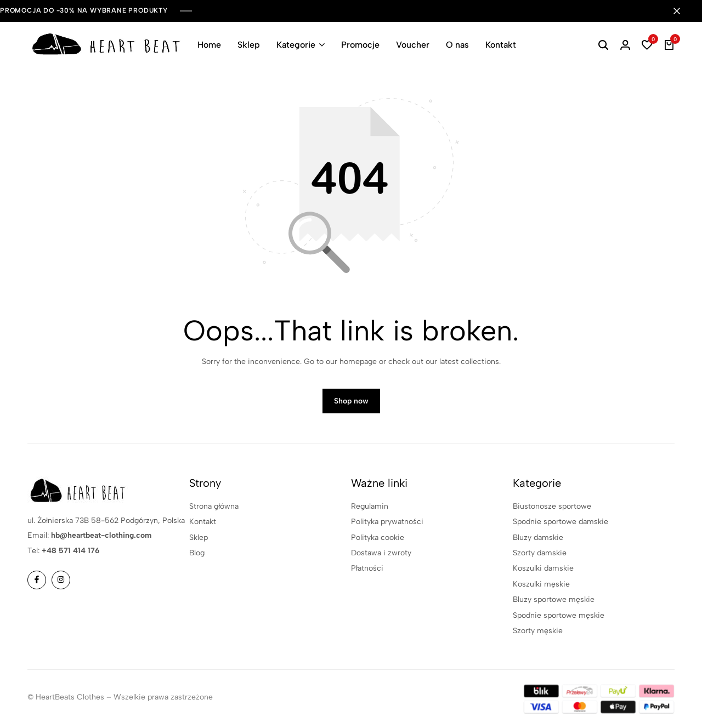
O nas (457, 45)
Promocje (360, 45)
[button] (647, 45)
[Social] (37, 580)
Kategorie (296, 45)
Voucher (413, 45)
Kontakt (501, 45)
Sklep (249, 45)
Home (209, 45)
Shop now (351, 401)
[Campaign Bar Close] (682, 11)
